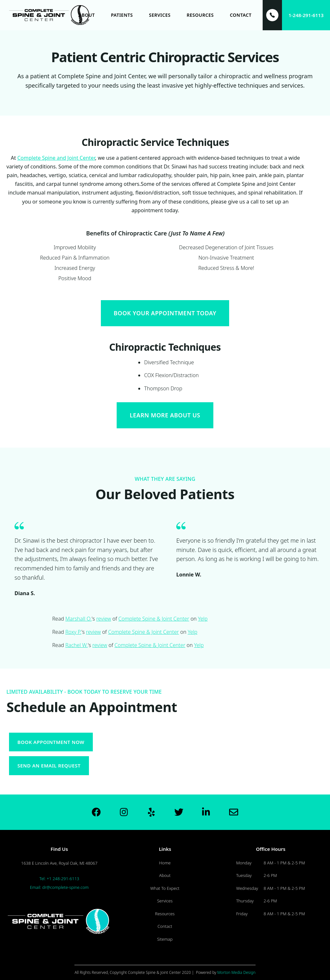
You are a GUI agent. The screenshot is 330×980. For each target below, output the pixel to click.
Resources (165, 914)
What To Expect (165, 888)
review (104, 619)
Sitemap (165, 939)
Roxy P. (73, 632)
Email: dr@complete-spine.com (59, 887)
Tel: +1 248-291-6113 (59, 879)
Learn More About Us (165, 415)
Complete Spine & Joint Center (154, 619)
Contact (165, 926)
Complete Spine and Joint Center (56, 158)
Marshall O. (79, 619)
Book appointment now (51, 742)
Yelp (203, 619)
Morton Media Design (236, 972)
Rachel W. (77, 645)
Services (165, 901)
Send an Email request (49, 766)
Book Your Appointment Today (165, 313)
